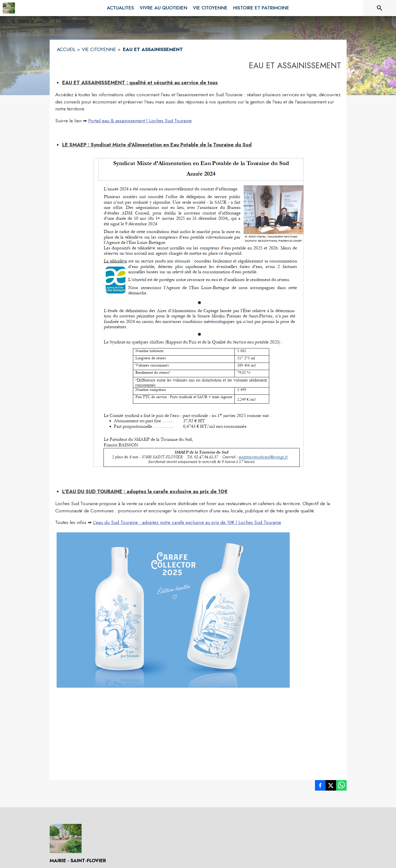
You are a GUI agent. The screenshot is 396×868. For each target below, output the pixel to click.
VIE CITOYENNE (99, 49)
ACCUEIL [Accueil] (66, 49)
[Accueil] (9, 8)
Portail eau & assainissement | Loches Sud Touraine (140, 121)
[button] (198, 311)
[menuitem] (120, 8)
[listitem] (320, 786)
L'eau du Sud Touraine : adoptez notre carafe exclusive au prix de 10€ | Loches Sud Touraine (187, 522)
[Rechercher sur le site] (380, 8)
